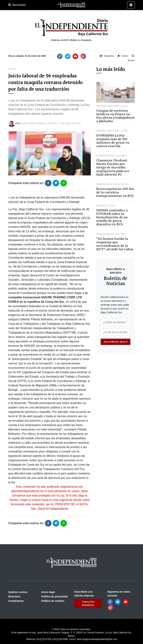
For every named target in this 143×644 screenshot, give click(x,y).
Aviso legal (48, 592)
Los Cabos (121, 156)
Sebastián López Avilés (108, 106)
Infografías (107, 56)
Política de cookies (53, 601)
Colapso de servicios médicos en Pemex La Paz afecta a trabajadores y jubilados (115, 116)
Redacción (101, 205)
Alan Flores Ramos (33, 123)
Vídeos (123, 56)
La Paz (12, 69)
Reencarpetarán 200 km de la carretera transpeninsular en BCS (115, 192)
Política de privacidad (54, 596)
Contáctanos (16, 601)
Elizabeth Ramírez (105, 156)
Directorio (14, 596)
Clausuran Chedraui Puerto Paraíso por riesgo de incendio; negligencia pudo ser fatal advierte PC (113, 167)
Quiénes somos (18, 592)
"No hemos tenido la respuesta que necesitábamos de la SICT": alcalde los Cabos (115, 244)
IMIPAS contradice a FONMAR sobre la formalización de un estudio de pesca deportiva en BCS (112, 217)
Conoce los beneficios (88, 603)
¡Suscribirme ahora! (116, 342)
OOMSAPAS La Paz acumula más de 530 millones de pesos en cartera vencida (113, 141)
